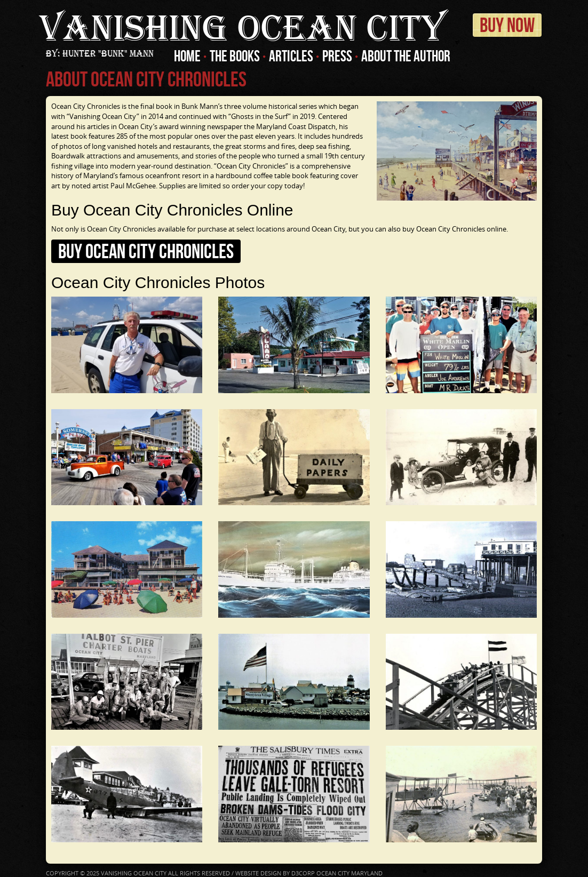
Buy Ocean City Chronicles (146, 251)
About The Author (406, 56)
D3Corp (303, 873)
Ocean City (243, 29)
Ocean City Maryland (349, 873)
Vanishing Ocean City (134, 873)
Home (187, 56)
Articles (291, 56)
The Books (235, 56)
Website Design (258, 873)
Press (337, 56)
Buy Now (507, 25)
